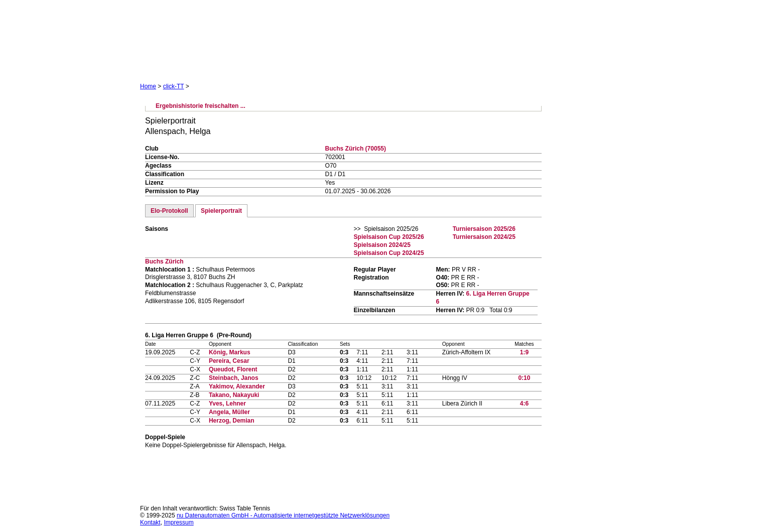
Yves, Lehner (227, 404)
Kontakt (150, 522)
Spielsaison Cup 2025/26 (389, 237)
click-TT (174, 86)
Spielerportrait (221, 211)
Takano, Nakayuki (234, 395)
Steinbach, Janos (234, 378)
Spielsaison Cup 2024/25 (389, 253)
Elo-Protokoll (169, 211)
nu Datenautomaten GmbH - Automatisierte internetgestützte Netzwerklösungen (283, 515)
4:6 (524, 404)
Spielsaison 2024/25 (382, 245)
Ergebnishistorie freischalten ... (201, 106)
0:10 (524, 378)
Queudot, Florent (233, 369)
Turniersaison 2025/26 (484, 229)
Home (148, 86)
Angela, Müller (229, 412)
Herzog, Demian (232, 421)
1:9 (524, 352)
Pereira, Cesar (229, 361)
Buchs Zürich (164, 261)
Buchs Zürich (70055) (356, 149)
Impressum (178, 522)
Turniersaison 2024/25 (484, 237)
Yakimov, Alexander (237, 386)
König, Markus (230, 352)
